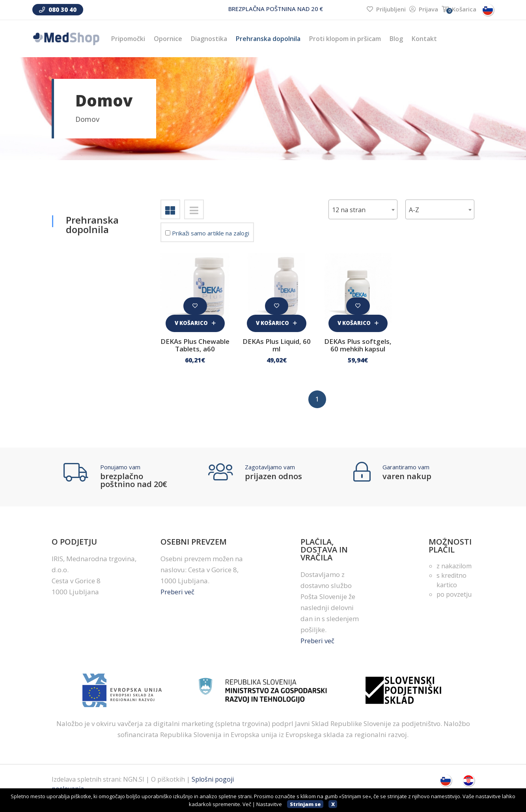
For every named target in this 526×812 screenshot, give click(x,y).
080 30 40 (58, 9)
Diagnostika (209, 39)
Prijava (424, 9)
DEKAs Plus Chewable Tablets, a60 (195, 348)
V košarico (195, 322)
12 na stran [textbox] (349, 210)
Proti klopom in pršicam (345, 39)
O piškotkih (168, 788)
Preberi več (178, 600)
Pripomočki (128, 39)
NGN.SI (134, 788)
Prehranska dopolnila (268, 39)
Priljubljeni (386, 9)
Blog (396, 39)
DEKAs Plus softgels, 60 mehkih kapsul (358, 348)
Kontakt (424, 39)
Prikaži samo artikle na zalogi (207, 233)
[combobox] (440, 209)
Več (247, 804)
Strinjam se (305, 804)
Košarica (459, 9)
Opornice (168, 39)
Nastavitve (269, 804)
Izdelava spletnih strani (86, 788)
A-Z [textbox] (414, 210)
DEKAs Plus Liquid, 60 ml (277, 345)
